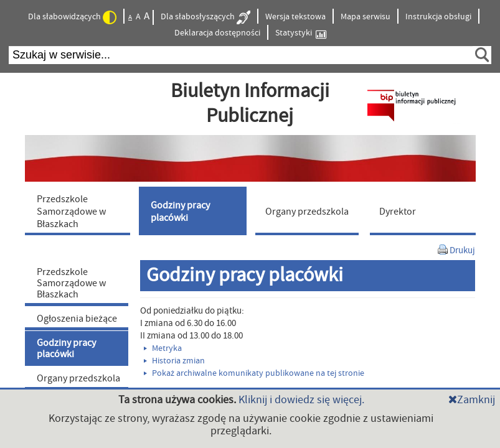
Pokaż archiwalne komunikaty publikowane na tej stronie (254, 373)
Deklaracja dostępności (217, 33)
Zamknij (472, 400)
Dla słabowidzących (72, 17)
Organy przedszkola (78, 378)
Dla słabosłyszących (205, 17)
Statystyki (301, 33)
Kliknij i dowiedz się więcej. (301, 400)
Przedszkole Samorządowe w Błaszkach (71, 283)
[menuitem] (80, 211)
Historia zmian (174, 361)
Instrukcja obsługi (438, 17)
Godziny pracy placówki (66, 348)
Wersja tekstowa (295, 17)
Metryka (163, 348)
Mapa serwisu (366, 17)
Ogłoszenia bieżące (77, 319)
